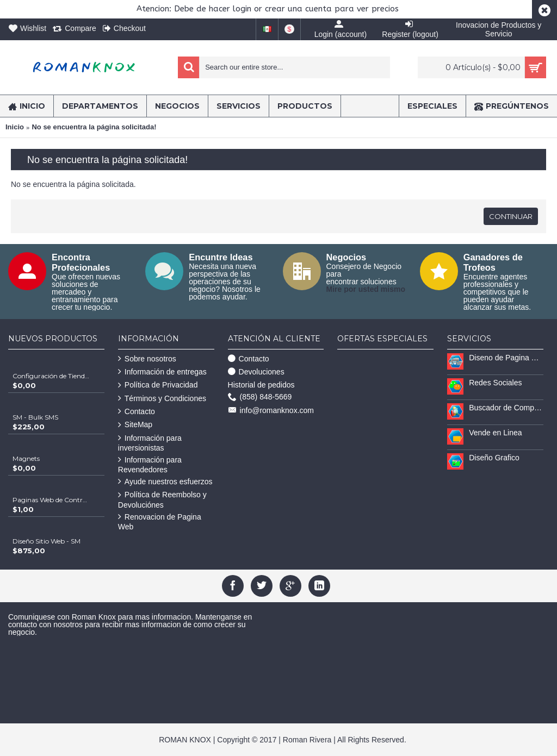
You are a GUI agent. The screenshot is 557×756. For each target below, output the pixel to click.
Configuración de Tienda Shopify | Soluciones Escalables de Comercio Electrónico (51, 376)
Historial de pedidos (261, 385)
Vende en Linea (495, 433)
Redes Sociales (495, 383)
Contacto (137, 412)
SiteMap (135, 425)
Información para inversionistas (150, 443)
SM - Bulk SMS (35, 417)
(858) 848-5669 (260, 397)
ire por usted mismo (369, 289)
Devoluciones (256, 372)
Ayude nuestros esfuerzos (165, 482)
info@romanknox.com (271, 411)
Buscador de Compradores (506, 408)
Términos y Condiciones (162, 399)
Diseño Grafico (494, 458)
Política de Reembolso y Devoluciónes (162, 499)
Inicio (15, 127)
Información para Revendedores (150, 465)
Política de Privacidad (158, 385)
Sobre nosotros (147, 359)
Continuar (511, 216)
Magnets (26, 458)
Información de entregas (162, 372)
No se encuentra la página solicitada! (94, 127)
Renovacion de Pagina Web (160, 522)
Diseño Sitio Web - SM (47, 541)
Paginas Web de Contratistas (51, 500)
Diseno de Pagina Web (506, 358)
